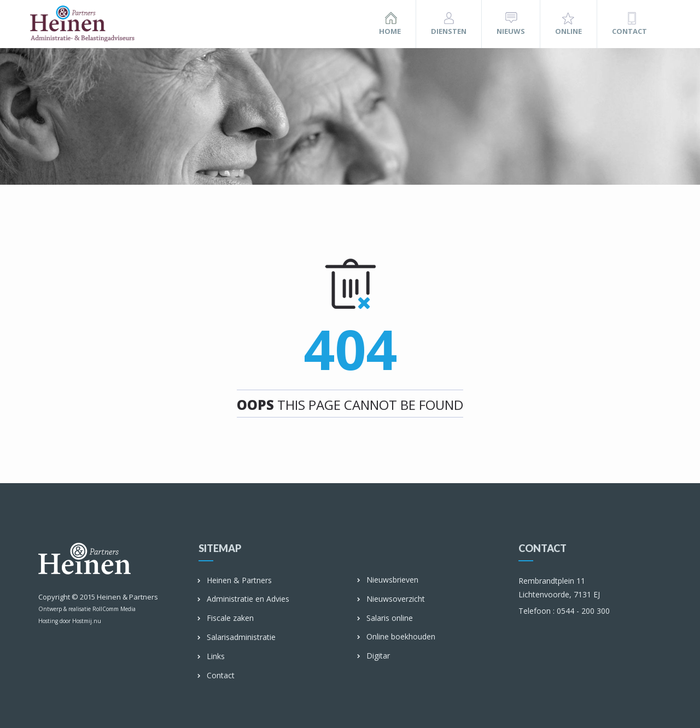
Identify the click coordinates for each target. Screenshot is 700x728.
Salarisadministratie (237, 638)
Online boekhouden (397, 637)
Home (390, 31)
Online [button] (568, 31)
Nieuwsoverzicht (392, 599)
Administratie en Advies (244, 599)
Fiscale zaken (226, 618)
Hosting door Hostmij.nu (70, 621)
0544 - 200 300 (564, 611)
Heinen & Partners (127, 597)
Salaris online (386, 618)
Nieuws (511, 31)
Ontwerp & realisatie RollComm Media (87, 609)
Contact (629, 31)
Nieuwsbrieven (388, 580)
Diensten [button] (449, 31)
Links (212, 657)
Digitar (374, 656)
